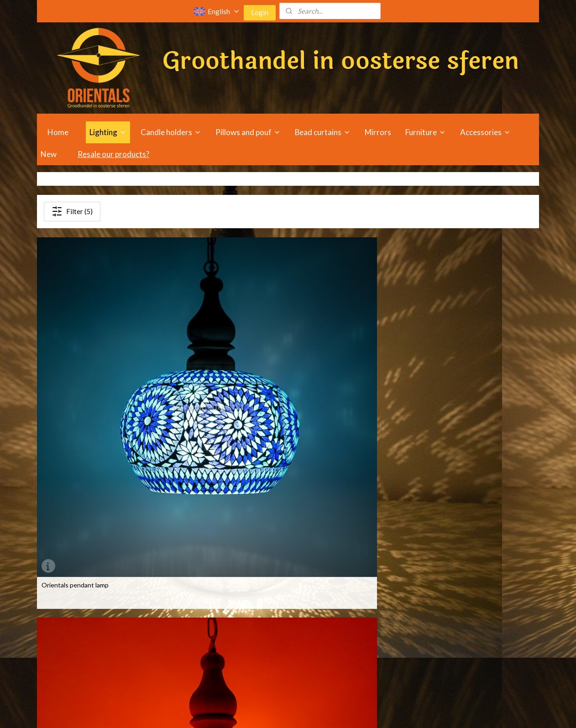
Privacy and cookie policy (377, 672)
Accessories (485, 132)
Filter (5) (72, 211)
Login (260, 12)
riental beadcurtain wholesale (189, 611)
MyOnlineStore (374, 711)
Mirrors (378, 132)
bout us (358, 642)
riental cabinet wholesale (183, 652)
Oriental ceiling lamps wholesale (87, 631)
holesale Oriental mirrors (283, 600)
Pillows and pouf (248, 132)
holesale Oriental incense (285, 642)
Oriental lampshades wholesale (86, 662)
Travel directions (366, 611)
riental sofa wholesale (178, 631)
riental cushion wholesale (183, 662)
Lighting (108, 132)
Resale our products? (113, 154)
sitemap (250, 711)
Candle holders (171, 132)
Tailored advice (364, 621)
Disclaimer (357, 662)
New (49, 154)
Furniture (426, 132)
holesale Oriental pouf (280, 611)
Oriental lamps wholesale (77, 600)
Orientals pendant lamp (75, 365)
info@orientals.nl (472, 652)
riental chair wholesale (179, 621)
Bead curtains (323, 132)
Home (58, 132)
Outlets (354, 631)
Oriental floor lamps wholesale (84, 652)
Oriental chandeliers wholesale (85, 621)
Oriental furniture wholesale (182, 600)
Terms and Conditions (374, 652)
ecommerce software (298, 711)
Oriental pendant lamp (329, 365)
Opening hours (364, 600)
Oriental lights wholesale (77, 611)
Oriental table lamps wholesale (85, 642)
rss (266, 711)
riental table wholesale (179, 642)
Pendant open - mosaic (74, 524)
